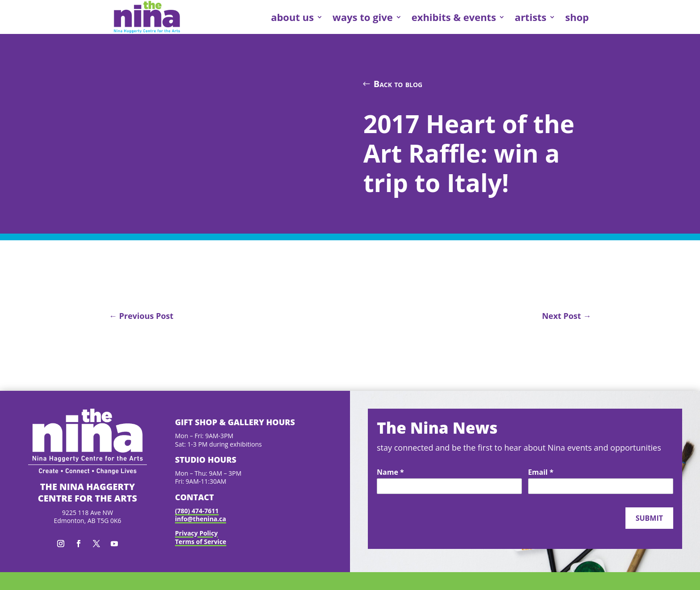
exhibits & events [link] (454, 17)
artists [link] (531, 17)
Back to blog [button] (398, 84)
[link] (147, 17)
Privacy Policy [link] (196, 533)
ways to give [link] (363, 17)
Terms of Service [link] (201, 542)
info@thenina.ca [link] (200, 519)
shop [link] (577, 17)
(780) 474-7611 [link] (197, 511)
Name (390, 473)
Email (541, 473)
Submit (649, 518)
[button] (61, 544)
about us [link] (292, 17)
